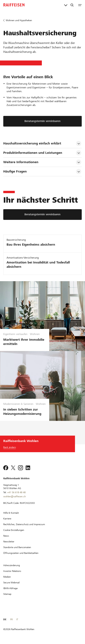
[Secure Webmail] (11, 583)
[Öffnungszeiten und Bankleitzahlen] (21, 553)
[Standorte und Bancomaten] (17, 547)
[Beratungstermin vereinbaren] (42, 215)
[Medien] (7, 577)
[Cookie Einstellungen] (14, 530)
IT (17, 619)
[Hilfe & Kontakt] (11, 513)
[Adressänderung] (12, 565)
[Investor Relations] (12, 571)
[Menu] (80, 5)
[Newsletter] (9, 542)
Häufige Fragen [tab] (15, 171)
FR (11, 619)
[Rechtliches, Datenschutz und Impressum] (24, 524)
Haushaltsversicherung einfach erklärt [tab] (32, 143)
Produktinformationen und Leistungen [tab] (33, 153)
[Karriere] (7, 519)
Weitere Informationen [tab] (21, 162)
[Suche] (72, 5)
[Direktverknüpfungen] (66, 5)
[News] (6, 536)
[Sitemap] (7, 594)
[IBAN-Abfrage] (10, 588)
